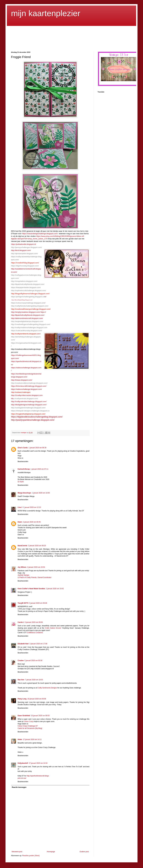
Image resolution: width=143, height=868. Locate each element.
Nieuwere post (17, 852)
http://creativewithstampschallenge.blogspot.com (31, 309)
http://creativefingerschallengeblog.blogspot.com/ (31, 324)
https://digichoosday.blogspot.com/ (25, 266)
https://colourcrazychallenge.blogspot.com (28, 303)
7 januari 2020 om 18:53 (34, 680)
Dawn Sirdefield (24, 716)
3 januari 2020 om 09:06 (34, 622)
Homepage (51, 852)
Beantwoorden (23, 461)
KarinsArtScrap (24, 469)
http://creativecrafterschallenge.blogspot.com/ (29, 383)
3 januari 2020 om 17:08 (38, 644)
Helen (20, 739)
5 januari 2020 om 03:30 (33, 661)
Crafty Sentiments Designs (47, 688)
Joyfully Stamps (23, 575)
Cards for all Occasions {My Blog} (30, 728)
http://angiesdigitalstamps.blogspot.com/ (27, 321)
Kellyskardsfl (23, 763)
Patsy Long (22, 699)
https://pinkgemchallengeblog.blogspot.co (28, 297)
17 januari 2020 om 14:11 (32, 739)
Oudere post (84, 852)
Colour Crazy (29, 721)
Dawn (20, 522)
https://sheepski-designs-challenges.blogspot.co (30, 411)
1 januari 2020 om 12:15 (32, 507)
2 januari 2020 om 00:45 (32, 522)
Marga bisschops (24, 493)
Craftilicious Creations (35, 633)
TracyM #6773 (23, 603)
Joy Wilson (22, 567)
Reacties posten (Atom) (31, 856)
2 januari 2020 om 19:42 (55, 589)
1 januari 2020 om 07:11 (39, 469)
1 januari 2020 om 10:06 (41, 493)
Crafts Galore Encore (53, 628)
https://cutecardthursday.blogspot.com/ (27, 331)
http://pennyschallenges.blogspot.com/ (26, 247)
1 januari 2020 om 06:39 (37, 448)
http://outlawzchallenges (21, 392)
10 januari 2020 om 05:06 (37, 699)
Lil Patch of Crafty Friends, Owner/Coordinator (35, 577)
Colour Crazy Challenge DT (28, 726)
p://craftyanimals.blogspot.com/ (26, 398)
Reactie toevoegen (19, 787)
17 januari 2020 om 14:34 (38, 763)
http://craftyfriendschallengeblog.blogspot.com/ (30, 306)
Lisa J (20, 507)
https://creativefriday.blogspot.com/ (25, 263)
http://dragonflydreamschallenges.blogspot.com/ (30, 294)
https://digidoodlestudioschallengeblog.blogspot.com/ (37, 417)
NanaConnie (22, 546)
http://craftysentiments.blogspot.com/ (26, 334)
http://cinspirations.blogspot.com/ (24, 281)
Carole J (21, 622)
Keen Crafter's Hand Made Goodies (31, 589)
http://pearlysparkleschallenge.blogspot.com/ (33, 420)
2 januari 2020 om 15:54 (36, 567)
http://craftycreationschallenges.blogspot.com (29, 328)
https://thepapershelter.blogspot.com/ (26, 287)
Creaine (21, 661)
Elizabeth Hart (23, 644)
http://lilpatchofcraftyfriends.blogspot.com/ (28, 284)
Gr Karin (21, 482)
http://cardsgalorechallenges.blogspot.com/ (28, 408)
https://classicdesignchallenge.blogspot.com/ (40, 234)
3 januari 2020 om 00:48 (38, 603)
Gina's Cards (23, 448)
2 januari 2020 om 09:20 (37, 546)
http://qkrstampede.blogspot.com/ (24, 254)
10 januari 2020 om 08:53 (40, 716)
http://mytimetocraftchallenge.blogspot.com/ (28, 290)
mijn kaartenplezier (46, 13)
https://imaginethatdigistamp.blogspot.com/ (28, 414)
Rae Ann (21, 680)
